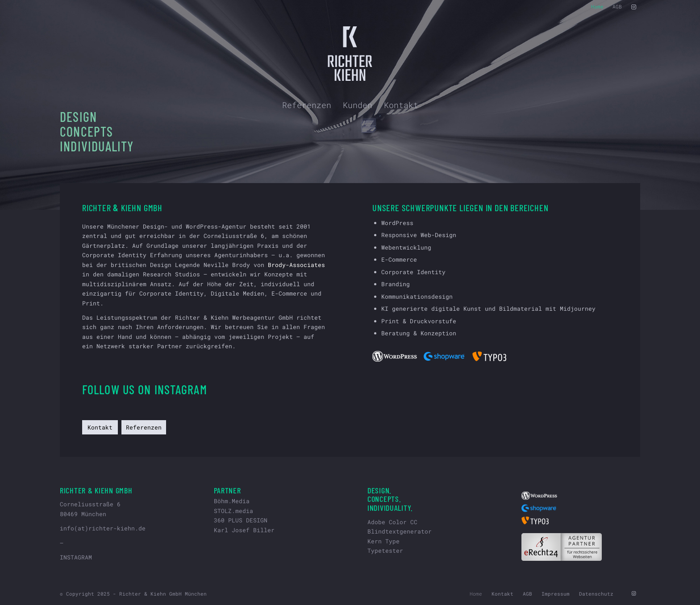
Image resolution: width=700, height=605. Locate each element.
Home (597, 6)
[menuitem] (597, 7)
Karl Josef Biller (244, 530)
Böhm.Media (232, 501)
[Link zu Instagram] (633, 7)
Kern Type (383, 541)
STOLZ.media (233, 511)
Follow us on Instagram (145, 389)
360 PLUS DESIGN (241, 520)
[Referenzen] (144, 428)
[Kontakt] (100, 428)
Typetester (385, 551)
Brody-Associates (296, 265)
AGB (617, 6)
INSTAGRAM (76, 557)
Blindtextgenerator (400, 531)
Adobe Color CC (392, 522)
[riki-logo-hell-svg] (350, 54)
